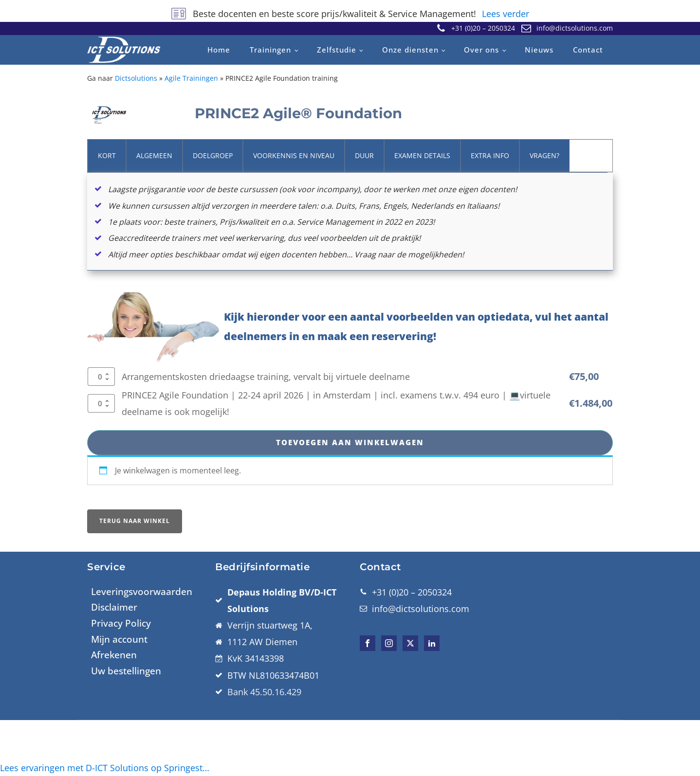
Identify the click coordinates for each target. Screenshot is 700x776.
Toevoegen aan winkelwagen (350, 497)
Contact (588, 50)
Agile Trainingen (191, 78)
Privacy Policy (121, 679)
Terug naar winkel (135, 577)
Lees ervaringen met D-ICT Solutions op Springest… (105, 768)
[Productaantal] (101, 430)
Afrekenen (114, 711)
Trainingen (270, 50)
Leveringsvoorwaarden (142, 648)
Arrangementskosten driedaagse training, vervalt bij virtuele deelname (266, 431)
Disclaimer (114, 663)
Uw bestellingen (126, 727)
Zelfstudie (337, 50)
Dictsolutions (136, 78)
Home (219, 50)
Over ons (481, 50)
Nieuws (539, 50)
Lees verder (506, 14)
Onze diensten (410, 50)
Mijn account (119, 695)
